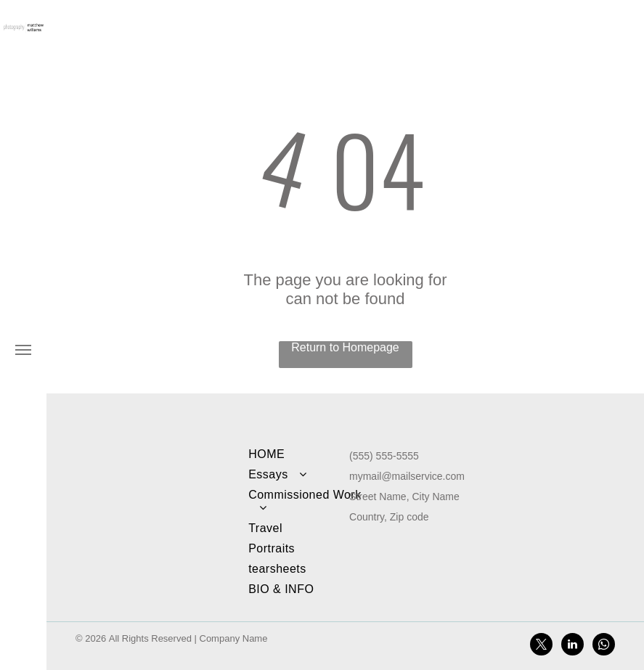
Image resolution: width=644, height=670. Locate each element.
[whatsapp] (604, 646)
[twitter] (541, 646)
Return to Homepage (345, 347)
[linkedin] (572, 646)
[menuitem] (305, 454)
